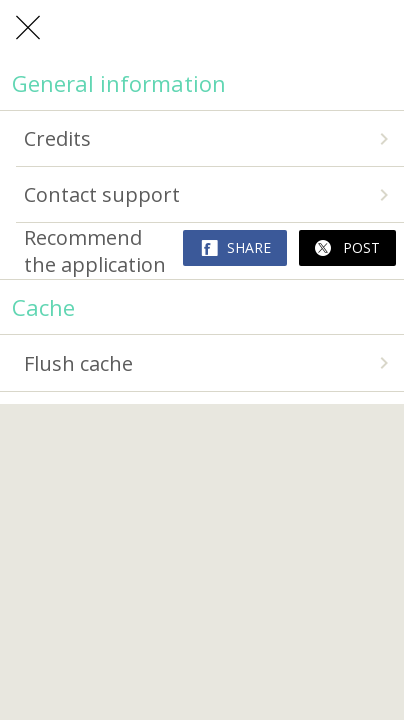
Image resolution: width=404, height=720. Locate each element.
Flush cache (210, 363)
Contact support (210, 194)
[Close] (28, 28)
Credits (210, 138)
